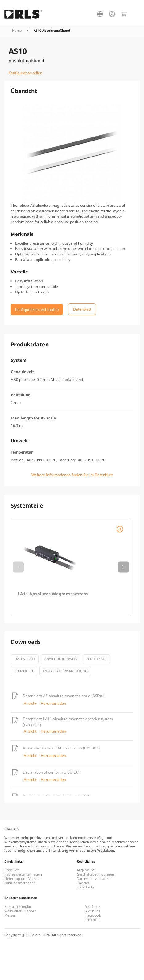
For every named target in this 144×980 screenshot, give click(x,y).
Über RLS (12, 829)
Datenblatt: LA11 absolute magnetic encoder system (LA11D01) (68, 722)
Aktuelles (93, 911)
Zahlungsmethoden (20, 883)
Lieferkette (85, 887)
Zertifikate (96, 659)
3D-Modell (24, 671)
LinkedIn (93, 920)
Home (17, 31)
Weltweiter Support (20, 911)
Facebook (93, 915)
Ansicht (30, 703)
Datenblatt (25, 659)
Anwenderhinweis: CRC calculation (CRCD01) (61, 748)
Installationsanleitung (65, 671)
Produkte (12, 870)
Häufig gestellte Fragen (23, 874)
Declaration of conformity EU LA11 (52, 772)
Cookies (83, 883)
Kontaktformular (18, 907)
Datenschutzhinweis (93, 879)
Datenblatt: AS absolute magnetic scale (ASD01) (64, 696)
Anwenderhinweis (61, 659)
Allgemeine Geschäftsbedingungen (95, 872)
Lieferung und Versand (23, 879)
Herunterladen (53, 703)
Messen (10, 915)
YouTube (93, 907)
